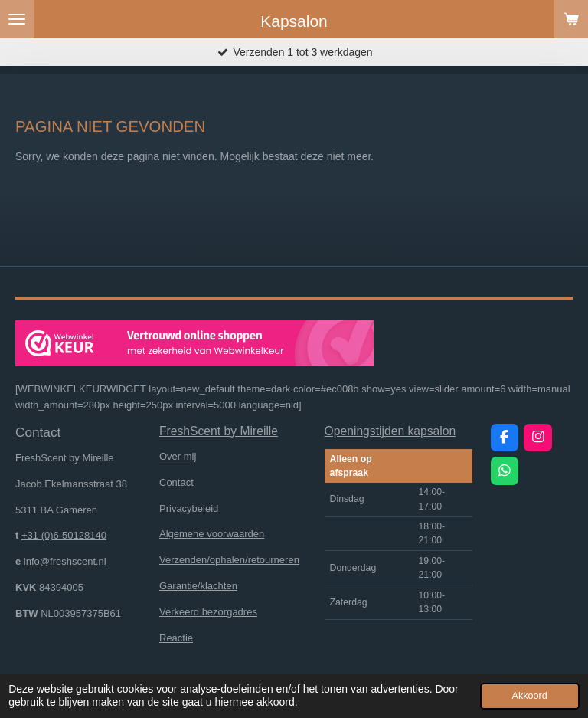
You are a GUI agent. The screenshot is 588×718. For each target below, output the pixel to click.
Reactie (176, 638)
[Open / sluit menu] (17, 19)
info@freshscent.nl (65, 561)
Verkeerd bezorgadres (208, 612)
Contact (176, 482)
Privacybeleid (189, 508)
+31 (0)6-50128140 (64, 535)
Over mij (178, 456)
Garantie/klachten (198, 586)
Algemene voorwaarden (212, 534)
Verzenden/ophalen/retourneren (229, 560)
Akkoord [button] (530, 696)
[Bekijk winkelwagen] (571, 19)
